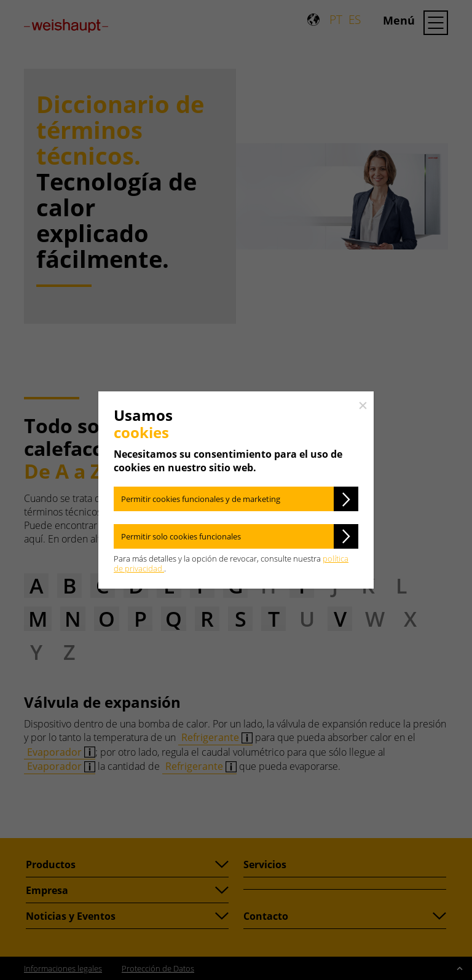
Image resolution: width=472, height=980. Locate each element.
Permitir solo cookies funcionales (181, 536)
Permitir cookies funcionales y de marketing (201, 499)
